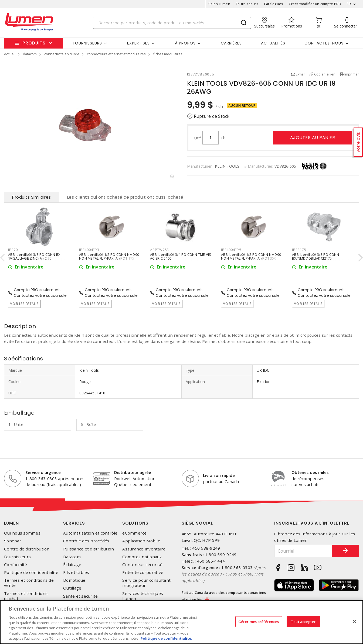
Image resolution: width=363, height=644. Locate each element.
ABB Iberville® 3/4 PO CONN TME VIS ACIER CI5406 (181, 256)
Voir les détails (24, 304)
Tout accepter (303, 621)
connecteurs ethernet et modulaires (116, 54)
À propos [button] (185, 43)
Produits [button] (34, 43)
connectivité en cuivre (62, 54)
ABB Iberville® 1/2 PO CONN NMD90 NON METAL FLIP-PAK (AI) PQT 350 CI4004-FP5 (251, 258)
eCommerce (134, 533)
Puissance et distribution (89, 549)
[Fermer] (354, 621)
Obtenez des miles (310, 472)
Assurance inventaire (144, 549)
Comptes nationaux (142, 557)
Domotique (74, 580)
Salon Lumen (219, 4)
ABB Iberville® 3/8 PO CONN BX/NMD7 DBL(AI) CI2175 (316, 256)
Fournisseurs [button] (87, 43)
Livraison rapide (219, 475)
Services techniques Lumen (143, 596)
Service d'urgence (43, 472)
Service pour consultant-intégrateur (147, 583)
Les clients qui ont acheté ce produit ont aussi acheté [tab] (125, 197)
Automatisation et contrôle (90, 533)
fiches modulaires (168, 54)
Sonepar (13, 541)
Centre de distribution (27, 549)
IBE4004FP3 (89, 250)
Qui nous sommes (22, 533)
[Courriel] (303, 551)
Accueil (10, 54)
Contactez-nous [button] (324, 43)
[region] (181, 622)
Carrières (231, 43)
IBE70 (13, 250)
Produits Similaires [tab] (32, 197)
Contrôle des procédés (86, 541)
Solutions (135, 523)
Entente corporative (143, 572)
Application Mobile (141, 541)
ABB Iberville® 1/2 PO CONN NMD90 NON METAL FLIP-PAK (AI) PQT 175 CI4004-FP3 (109, 258)
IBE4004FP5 (231, 250)
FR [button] (349, 4)
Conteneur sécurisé (142, 565)
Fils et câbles (76, 572)
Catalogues (274, 4)
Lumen (11, 523)
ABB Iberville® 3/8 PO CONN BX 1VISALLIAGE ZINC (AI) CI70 (34, 256)
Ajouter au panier (313, 138)
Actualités (273, 43)
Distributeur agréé (133, 472)
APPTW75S (160, 250)
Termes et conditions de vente (29, 583)
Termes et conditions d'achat (26, 596)
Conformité (16, 565)
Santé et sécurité (80, 596)
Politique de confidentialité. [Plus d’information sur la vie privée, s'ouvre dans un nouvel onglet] (166, 638)
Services (74, 523)
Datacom (72, 557)
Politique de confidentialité (31, 572)
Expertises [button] (138, 43)
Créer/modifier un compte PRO (315, 4)
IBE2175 (299, 250)
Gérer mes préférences (259, 621)
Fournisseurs (247, 4)
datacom (30, 54)
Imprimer (352, 74)
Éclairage (72, 565)
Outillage (72, 588)
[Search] (172, 23)
